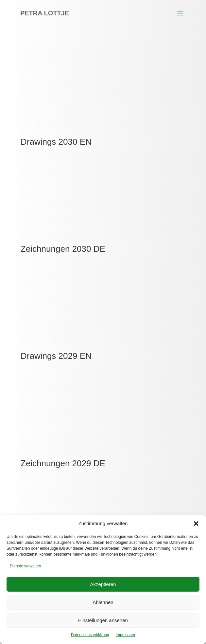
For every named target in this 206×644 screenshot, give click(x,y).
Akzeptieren (103, 584)
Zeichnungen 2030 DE (63, 249)
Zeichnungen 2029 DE (63, 463)
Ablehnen (103, 602)
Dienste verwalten (25, 566)
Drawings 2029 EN (56, 356)
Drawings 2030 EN (56, 142)
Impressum (125, 635)
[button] (196, 524)
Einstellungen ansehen (103, 620)
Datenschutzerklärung (90, 635)
